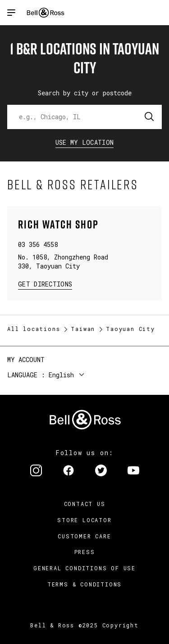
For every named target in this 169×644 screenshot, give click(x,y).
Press (85, 552)
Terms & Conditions (84, 584)
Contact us (85, 504)
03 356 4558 (38, 244)
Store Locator (84, 520)
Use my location (85, 142)
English (61, 375)
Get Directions (45, 284)
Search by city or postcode (85, 93)
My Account (26, 360)
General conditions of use (84, 568)
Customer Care (84, 536)
